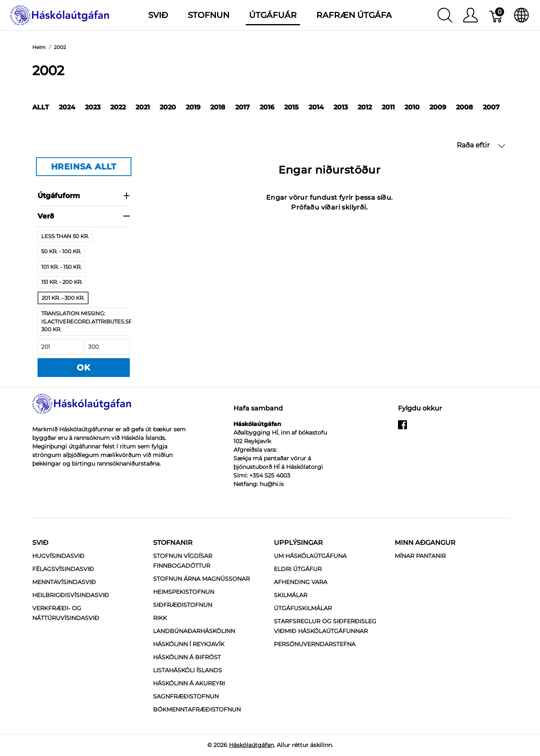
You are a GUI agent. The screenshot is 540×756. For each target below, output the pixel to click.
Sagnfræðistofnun (186, 696)
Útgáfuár (273, 15)
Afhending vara (301, 582)
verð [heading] (84, 216)
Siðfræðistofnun (183, 605)
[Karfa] (497, 15)
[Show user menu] (470, 15)
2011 (388, 107)
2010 (412, 107)
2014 (316, 107)
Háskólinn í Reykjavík (189, 644)
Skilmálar (291, 595)
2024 (67, 107)
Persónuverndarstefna (315, 644)
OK (84, 368)
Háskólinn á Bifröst (187, 657)
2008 (464, 107)
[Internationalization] (521, 15)
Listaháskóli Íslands (188, 670)
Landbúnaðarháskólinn (194, 631)
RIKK (160, 618)
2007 (491, 107)
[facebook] (402, 428)
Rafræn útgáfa (354, 15)
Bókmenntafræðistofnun (197, 709)
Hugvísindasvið (58, 556)
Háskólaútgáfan (251, 745)
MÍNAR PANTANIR (420, 556)
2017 (242, 107)
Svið (40, 543)
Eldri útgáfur (298, 569)
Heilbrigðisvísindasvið (71, 595)
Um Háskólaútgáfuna (310, 556)
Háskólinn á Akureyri (189, 683)
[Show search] (445, 15)
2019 (193, 107)
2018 (218, 107)
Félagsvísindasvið (63, 569)
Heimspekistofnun (184, 592)
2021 (143, 107)
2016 (267, 107)
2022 (118, 107)
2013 (341, 107)
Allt (41, 107)
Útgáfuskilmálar (303, 608)
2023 (93, 107)
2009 (438, 107)
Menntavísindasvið (64, 582)
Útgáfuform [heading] (84, 196)
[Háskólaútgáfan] (60, 14)
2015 (291, 107)
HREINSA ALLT (84, 167)
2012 (365, 107)
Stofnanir (173, 543)
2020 (168, 107)
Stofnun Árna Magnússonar (201, 579)
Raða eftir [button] (481, 145)
